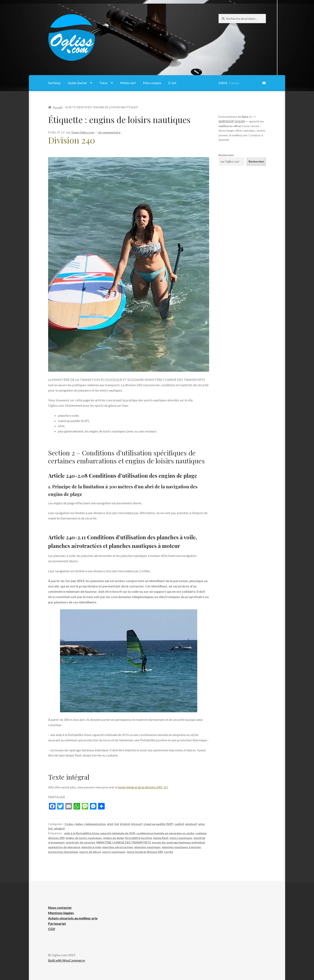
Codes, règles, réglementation (85, 824)
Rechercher (226, 155)
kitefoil (125, 824)
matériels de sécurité (80, 842)
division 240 (56, 838)
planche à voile (91, 847)
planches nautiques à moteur (181, 847)
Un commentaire (109, 132)
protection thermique (63, 852)
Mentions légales (61, 913)
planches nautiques (147, 847)
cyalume (201, 833)
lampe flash (161, 838)
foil (117, 824)
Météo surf (128, 83)
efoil (110, 824)
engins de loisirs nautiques (84, 838)
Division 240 (72, 140)
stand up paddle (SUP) (158, 824)
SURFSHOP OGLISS (232, 121)
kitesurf (137, 824)
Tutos (103, 83)
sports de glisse (90, 852)
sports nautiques (114, 852)
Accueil (58, 107)
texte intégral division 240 (145, 852)
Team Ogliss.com (83, 132)
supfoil (179, 824)
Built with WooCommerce (66, 960)
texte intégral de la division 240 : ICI (143, 787)
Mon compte (152, 83)
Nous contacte (59, 907)
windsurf (191, 824)
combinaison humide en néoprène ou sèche (165, 833)
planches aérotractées (118, 847)
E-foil (172, 83)
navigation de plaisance (64, 847)
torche (168, 852)
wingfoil (59, 828)
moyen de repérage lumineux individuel (178, 842)
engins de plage (113, 838)
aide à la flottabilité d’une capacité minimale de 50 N (100, 833)
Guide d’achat (77, 83)
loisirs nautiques (181, 838)
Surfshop (54, 83)
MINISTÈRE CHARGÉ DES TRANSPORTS (124, 842)
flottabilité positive (139, 838)
